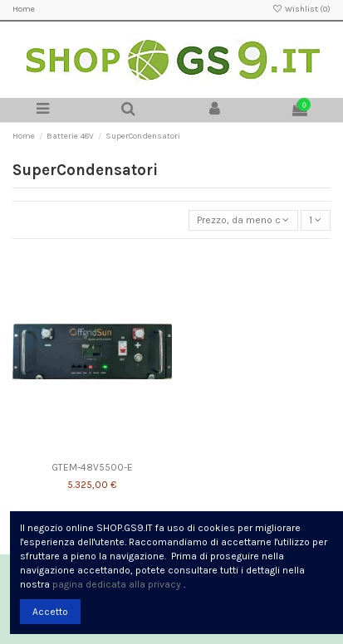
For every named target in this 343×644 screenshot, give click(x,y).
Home (24, 9)
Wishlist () (301, 9)
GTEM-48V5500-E (92, 467)
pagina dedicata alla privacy (117, 584)
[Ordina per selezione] (243, 220)
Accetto (50, 612)
